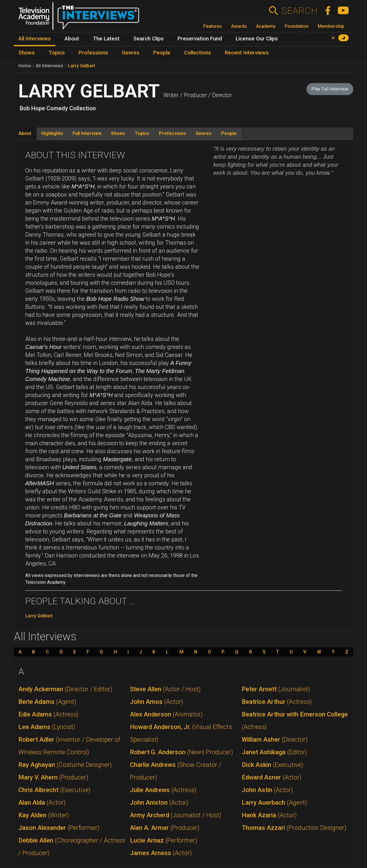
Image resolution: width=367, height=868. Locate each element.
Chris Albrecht (54, 790)
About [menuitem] (72, 39)
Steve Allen (165, 689)
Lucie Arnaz (164, 840)
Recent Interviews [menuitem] (247, 53)
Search (299, 11)
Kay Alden (44, 815)
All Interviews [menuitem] (35, 39)
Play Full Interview (330, 89)
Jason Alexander (59, 828)
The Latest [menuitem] (106, 39)
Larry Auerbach (274, 803)
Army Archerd (176, 815)
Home (25, 66)
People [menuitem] (162, 53)
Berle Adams (47, 702)
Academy (266, 26)
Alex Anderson (166, 714)
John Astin (267, 790)
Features (213, 26)
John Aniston (159, 803)
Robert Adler (69, 746)
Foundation (297, 26)
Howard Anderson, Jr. (181, 733)
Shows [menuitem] (27, 53)
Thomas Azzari (294, 828)
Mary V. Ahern (53, 777)
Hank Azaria (269, 815)
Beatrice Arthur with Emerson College (295, 721)
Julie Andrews (163, 790)
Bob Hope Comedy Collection (58, 108)
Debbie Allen (72, 847)
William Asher (275, 740)
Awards (239, 26)
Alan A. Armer (165, 828)
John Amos (157, 702)
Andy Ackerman (65, 689)
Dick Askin (273, 765)
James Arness (161, 853)
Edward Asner (272, 777)
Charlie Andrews (176, 771)
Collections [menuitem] (198, 53)
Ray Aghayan (65, 765)
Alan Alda (42, 803)
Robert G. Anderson (181, 752)
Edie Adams (48, 714)
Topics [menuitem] (57, 53)
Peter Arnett (276, 689)
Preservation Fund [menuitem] (200, 39)
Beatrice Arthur (277, 702)
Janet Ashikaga (275, 752)
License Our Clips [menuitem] (257, 39)
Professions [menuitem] (93, 53)
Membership (331, 26)
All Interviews (49, 66)
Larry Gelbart (82, 66)
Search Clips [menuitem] (149, 39)
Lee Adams (47, 727)
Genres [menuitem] (131, 53)
